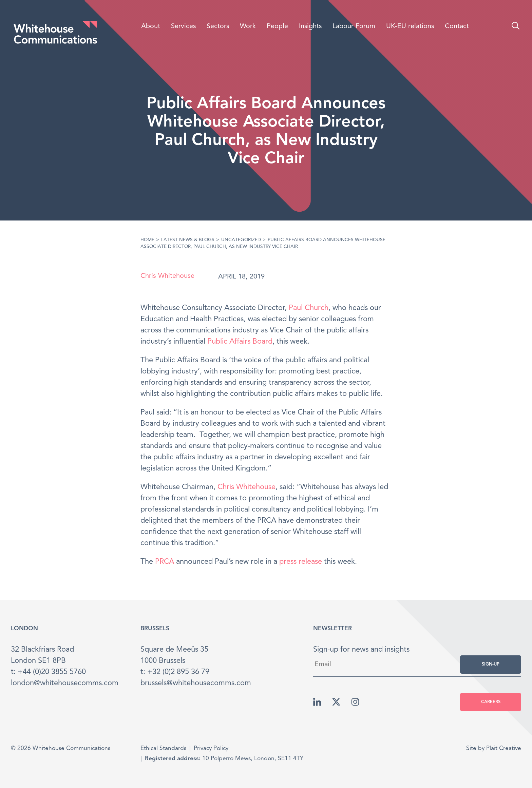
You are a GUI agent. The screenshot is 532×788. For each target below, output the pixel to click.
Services (183, 26)
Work (248, 26)
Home (147, 240)
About (151, 26)
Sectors (218, 26)
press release (301, 562)
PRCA (165, 562)
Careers (491, 702)
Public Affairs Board (240, 342)
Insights (310, 26)
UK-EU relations (410, 26)
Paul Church (309, 308)
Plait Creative (504, 748)
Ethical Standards (163, 748)
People (277, 26)
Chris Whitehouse (167, 276)
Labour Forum (354, 26)
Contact (457, 26)
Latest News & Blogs (188, 240)
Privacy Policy (211, 748)
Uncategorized (241, 240)
